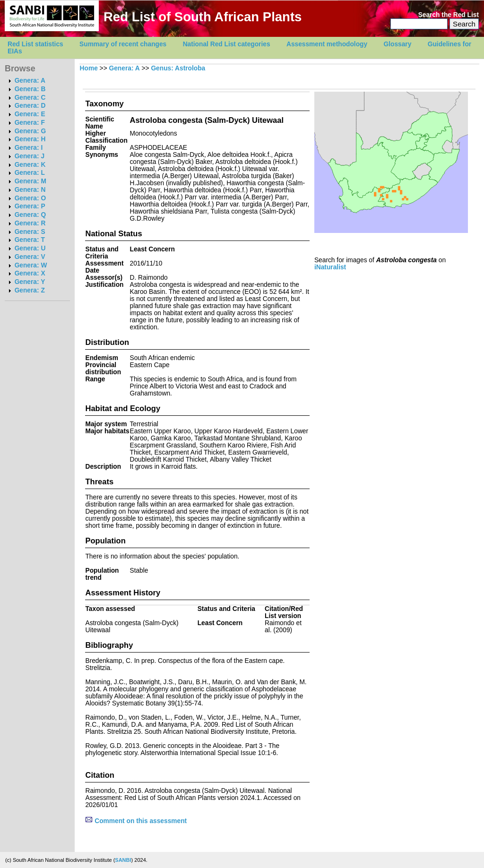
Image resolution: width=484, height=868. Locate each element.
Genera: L (30, 173)
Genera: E (30, 114)
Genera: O (30, 198)
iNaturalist (330, 267)
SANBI (123, 860)
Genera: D (30, 106)
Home (89, 68)
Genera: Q (30, 215)
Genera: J (30, 156)
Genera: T (30, 240)
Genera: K (30, 165)
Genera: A (30, 81)
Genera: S (30, 232)
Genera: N (30, 190)
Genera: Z (30, 290)
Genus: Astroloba (178, 68)
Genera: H (30, 139)
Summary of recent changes (123, 44)
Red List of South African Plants (203, 17)
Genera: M (30, 181)
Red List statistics (35, 44)
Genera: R (30, 223)
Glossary (398, 44)
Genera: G (30, 131)
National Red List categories (227, 44)
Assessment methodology (327, 44)
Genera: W (31, 265)
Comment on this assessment (136, 821)
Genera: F (30, 123)
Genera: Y (30, 282)
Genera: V (30, 257)
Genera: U (30, 248)
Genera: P (30, 206)
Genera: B (30, 89)
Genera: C (30, 98)
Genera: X (30, 273)
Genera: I (29, 148)
